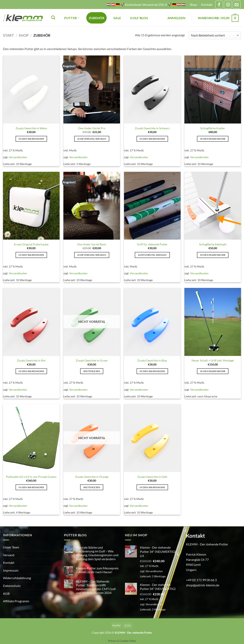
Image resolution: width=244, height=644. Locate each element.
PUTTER (72, 18)
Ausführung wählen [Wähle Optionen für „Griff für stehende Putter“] (152, 255)
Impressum (11, 570)
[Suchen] (53, 17)
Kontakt (207, 4)
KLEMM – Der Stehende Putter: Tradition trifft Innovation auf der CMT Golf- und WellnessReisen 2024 (96, 587)
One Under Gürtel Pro (92, 128)
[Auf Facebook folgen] (219, 5)
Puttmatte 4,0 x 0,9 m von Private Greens (31, 477)
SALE (117, 18)
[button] (177, 18)
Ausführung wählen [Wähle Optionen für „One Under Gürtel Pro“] (92, 139)
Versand (9, 555)
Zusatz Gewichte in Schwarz (152, 128)
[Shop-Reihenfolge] (215, 35)
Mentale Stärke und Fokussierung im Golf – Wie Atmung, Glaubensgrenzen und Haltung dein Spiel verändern (97, 553)
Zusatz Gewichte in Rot (31, 360)
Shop (193, 4)
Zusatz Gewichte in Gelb (152, 477)
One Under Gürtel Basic (92, 244)
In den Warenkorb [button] (31, 139)
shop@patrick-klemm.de (203, 585)
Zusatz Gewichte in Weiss (31, 128)
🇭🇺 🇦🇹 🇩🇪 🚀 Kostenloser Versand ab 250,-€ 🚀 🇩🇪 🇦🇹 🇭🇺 (146, 4)
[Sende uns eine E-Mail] (237, 5)
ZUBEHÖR (96, 18)
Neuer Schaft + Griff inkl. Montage (213, 360)
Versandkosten (18, 157)
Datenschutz (12, 586)
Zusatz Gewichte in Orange (92, 477)
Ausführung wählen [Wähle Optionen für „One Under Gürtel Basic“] (92, 255)
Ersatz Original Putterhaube (31, 244)
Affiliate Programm (16, 601)
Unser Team (11, 547)
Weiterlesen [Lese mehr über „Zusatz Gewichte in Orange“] (92, 487)
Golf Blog (139, 18)
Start (8, 35)
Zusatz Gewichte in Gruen (92, 360)
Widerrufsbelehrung (17, 578)
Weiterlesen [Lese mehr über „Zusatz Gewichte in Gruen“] (92, 371)
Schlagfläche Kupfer (213, 128)
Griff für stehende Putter (152, 244)
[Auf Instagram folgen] (228, 5)
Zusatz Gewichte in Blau (152, 360)
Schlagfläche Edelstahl (213, 244)
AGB (6, 593)
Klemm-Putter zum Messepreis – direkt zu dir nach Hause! (97, 570)
